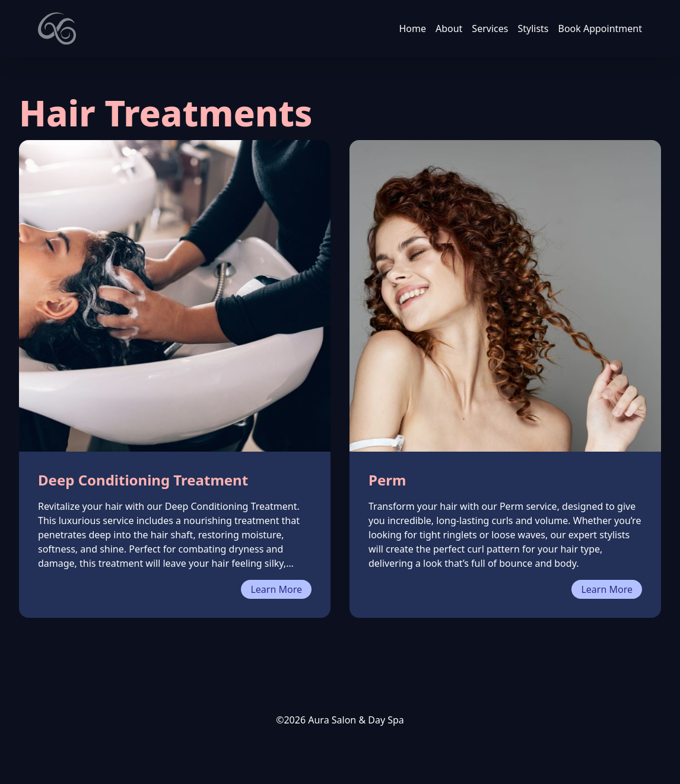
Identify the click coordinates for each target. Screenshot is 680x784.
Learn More (276, 589)
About (449, 28)
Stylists (533, 28)
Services (490, 28)
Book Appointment (600, 28)
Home (412, 28)
